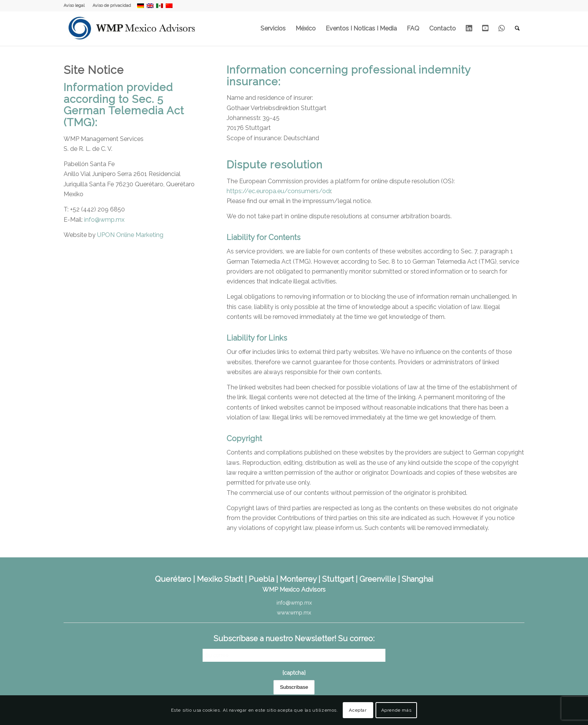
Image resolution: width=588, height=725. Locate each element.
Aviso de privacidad (112, 6)
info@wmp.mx (104, 220)
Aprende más (396, 710)
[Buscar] (517, 29)
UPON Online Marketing (130, 235)
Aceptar (358, 710)
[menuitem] (76, 6)
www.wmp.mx (294, 613)
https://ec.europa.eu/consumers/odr (279, 191)
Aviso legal (74, 6)
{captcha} (294, 673)
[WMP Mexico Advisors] (132, 29)
